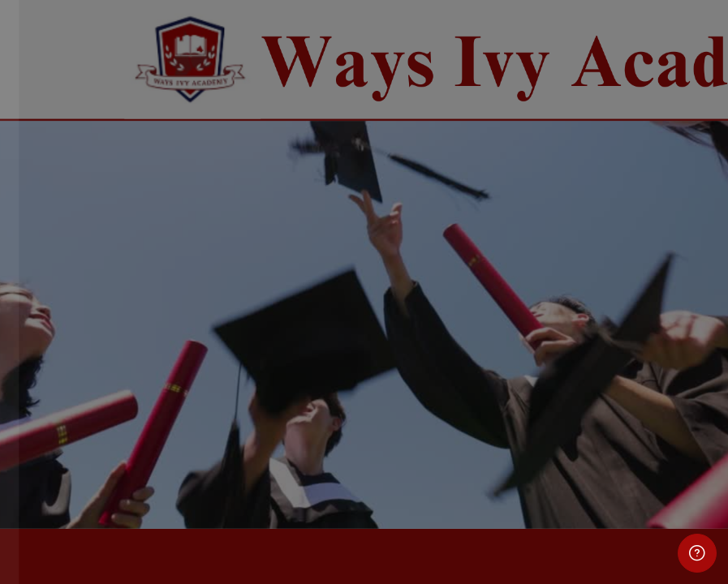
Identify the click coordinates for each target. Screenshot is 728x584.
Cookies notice (172, 511)
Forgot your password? (260, 363)
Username (55, 211)
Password (54, 289)
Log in (172, 409)
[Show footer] (697, 553)
